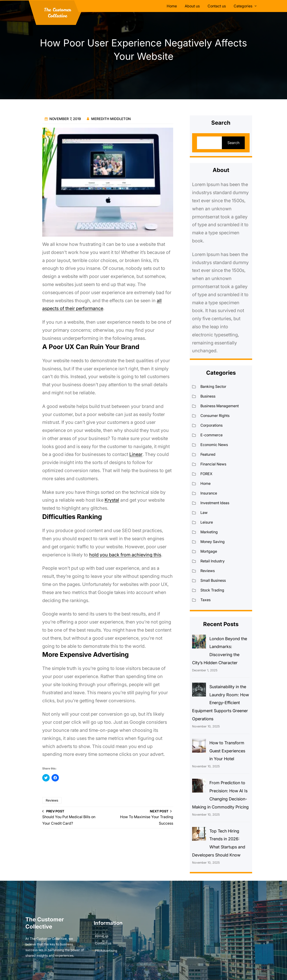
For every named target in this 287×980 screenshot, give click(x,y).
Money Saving (213, 542)
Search (233, 143)
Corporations (211, 425)
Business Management (220, 406)
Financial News (213, 464)
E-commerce (211, 435)
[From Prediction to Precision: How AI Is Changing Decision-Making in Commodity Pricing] (199, 787)
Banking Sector (213, 386)
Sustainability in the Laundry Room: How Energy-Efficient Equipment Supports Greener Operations (221, 703)
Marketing (209, 532)
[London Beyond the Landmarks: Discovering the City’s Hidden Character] (199, 643)
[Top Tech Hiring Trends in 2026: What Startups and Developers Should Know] (199, 835)
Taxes (205, 600)
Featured (208, 454)
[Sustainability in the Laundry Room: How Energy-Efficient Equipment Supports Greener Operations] (199, 691)
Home (205, 483)
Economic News (214, 445)
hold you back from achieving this (125, 555)
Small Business (213, 580)
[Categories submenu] (256, 6)
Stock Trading (212, 590)
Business (208, 396)
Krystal (112, 500)
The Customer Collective (57, 13)
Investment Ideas (215, 503)
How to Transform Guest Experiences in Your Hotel (227, 751)
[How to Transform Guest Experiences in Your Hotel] (199, 747)
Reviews (52, 800)
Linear (136, 454)
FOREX (206, 474)
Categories (243, 6)
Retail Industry (213, 561)
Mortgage (209, 551)
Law (204, 513)
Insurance (209, 493)
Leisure (207, 522)
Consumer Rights (215, 416)
